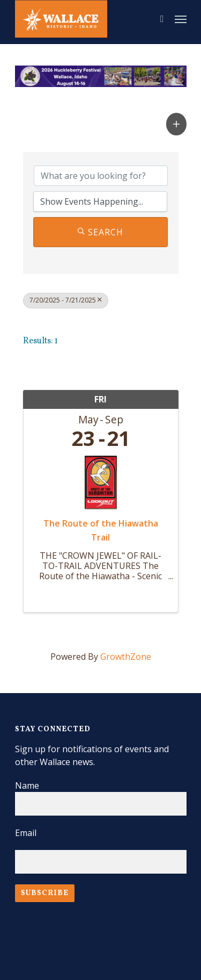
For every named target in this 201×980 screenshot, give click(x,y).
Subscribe (45, 893)
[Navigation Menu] (181, 19)
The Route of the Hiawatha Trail (101, 530)
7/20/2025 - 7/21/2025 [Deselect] (66, 300)
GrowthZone (126, 657)
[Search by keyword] (101, 176)
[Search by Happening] (100, 201)
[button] (176, 124)
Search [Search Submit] (100, 232)
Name (27, 786)
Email (26, 833)
